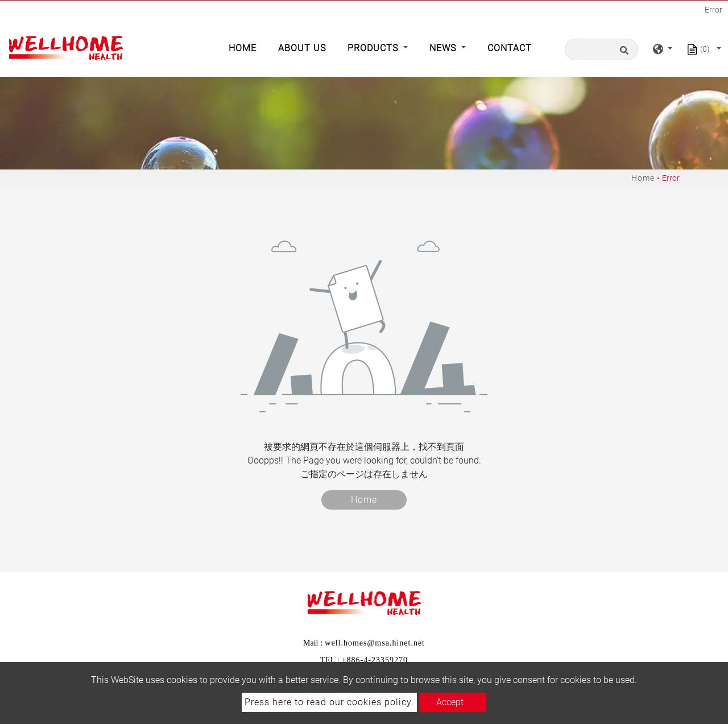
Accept (450, 702)
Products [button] (374, 48)
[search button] (627, 49)
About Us (302, 48)
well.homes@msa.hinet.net (375, 643)
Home (245, 47)
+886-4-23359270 (375, 660)
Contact (510, 48)
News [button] (444, 48)
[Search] (601, 49)
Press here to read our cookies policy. (329, 702)
